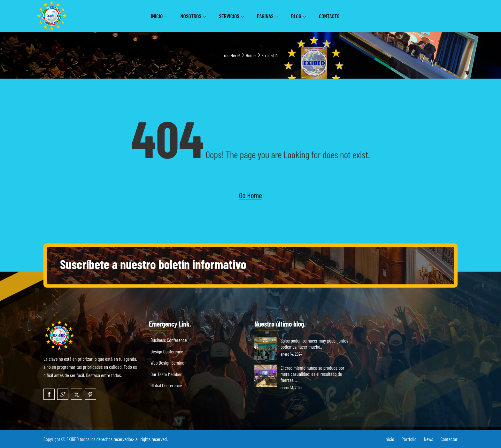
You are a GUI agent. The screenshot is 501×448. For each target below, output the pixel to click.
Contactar (449, 439)
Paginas (265, 16)
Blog (296, 16)
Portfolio (409, 439)
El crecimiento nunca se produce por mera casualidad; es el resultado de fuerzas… (312, 374)
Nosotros (191, 16)
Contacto (329, 16)
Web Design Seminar (168, 363)
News (429, 439)
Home (251, 55)
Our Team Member (166, 374)
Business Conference (169, 340)
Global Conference (166, 385)
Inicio (157, 16)
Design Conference (167, 351)
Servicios (229, 16)
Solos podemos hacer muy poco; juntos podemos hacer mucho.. (314, 344)
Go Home (250, 195)
